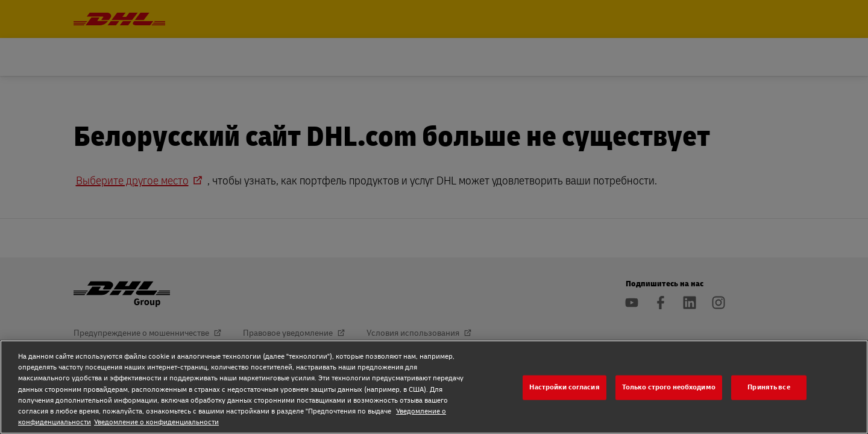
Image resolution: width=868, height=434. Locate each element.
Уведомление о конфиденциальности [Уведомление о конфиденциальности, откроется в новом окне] (156, 422)
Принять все (769, 387)
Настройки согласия (564, 387)
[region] (434, 387)
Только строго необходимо (669, 387)
